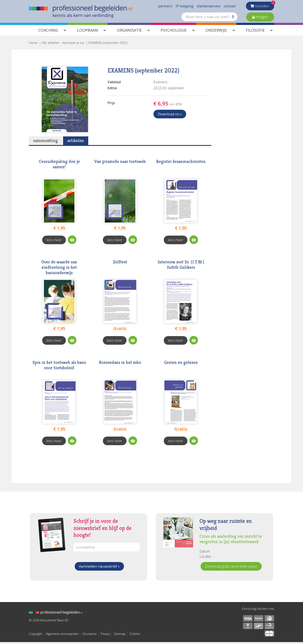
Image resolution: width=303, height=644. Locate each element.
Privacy (105, 636)
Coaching (48, 32)
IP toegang (185, 6)
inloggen (261, 17)
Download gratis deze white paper (231, 568)
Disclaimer (90, 636)
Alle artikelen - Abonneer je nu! (63, 45)
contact (230, 6)
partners (165, 6)
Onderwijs (216, 32)
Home (33, 45)
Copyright (35, 636)
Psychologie (174, 32)
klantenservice (209, 6)
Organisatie (129, 32)
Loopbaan (87, 32)
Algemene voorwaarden (62, 636)
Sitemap (120, 636)
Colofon (135, 636)
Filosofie (255, 32)
